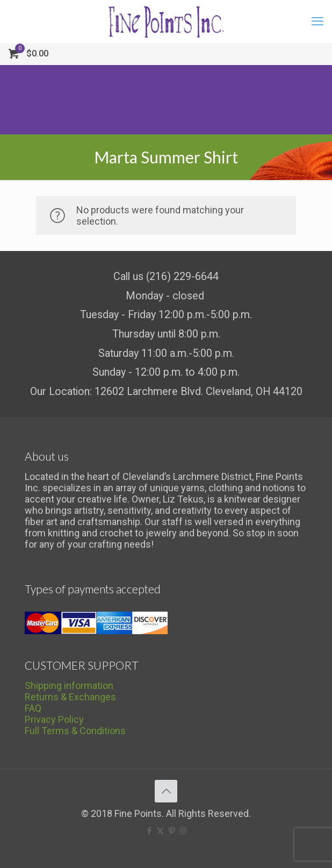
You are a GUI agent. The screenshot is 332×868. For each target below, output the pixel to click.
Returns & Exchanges (70, 697)
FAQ (33, 708)
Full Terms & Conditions (75, 731)
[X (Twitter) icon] (160, 831)
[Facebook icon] (149, 831)
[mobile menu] (317, 21)
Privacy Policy (54, 719)
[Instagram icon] (183, 831)
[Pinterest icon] (172, 831)
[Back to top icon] (166, 791)
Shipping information (69, 686)
